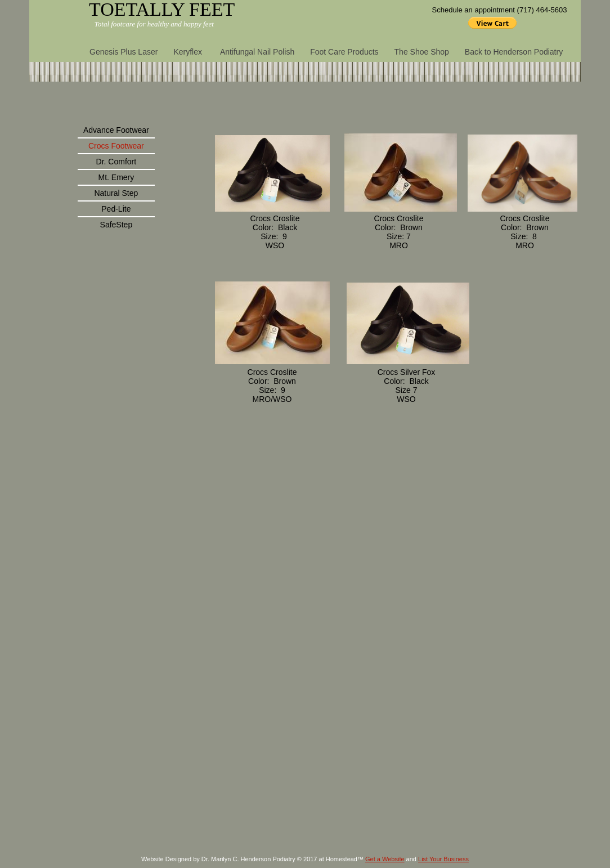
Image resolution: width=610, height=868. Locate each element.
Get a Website (385, 859)
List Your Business (443, 859)
